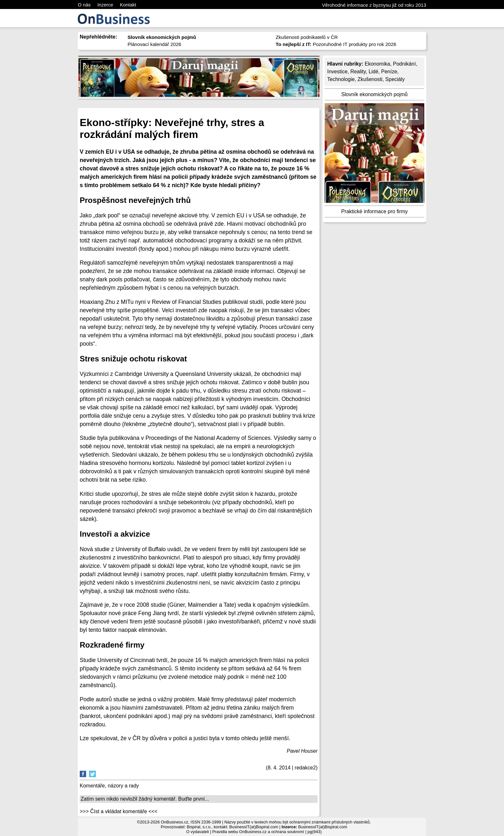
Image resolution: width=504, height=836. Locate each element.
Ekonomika (377, 64)
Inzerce (105, 5)
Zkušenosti (370, 79)
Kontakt (128, 5)
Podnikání (405, 64)
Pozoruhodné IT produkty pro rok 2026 (336, 44)
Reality (358, 72)
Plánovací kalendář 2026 (154, 44)
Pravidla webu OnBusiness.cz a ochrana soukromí (258, 832)
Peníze (389, 72)
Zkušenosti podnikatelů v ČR (307, 37)
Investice (337, 72)
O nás (84, 5)
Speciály (395, 79)
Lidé (373, 72)
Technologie (341, 79)
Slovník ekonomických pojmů (374, 94)
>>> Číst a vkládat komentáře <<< (119, 811)
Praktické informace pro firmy (374, 211)
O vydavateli (197, 832)
